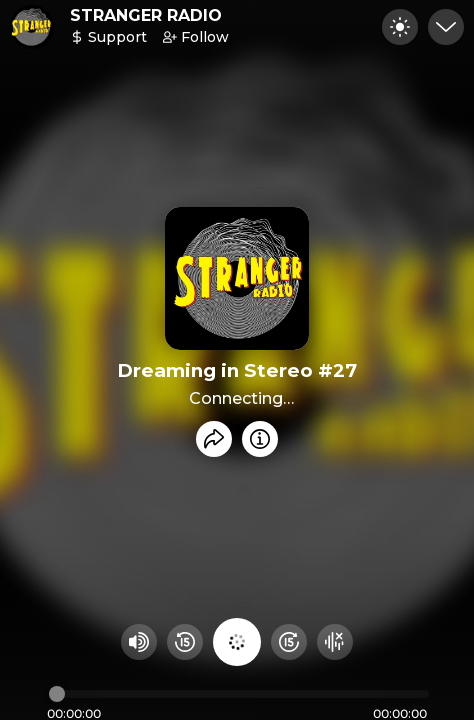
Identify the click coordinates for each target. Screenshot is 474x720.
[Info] (260, 439)
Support (108, 37)
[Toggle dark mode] (400, 27)
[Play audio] (237, 642)
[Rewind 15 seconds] (185, 642)
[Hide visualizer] (335, 642)
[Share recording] (214, 439)
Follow (196, 37)
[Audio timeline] (239, 694)
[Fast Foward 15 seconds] (289, 642)
